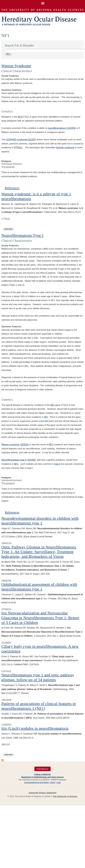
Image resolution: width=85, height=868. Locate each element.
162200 (71, 128)
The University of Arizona (65, 796)
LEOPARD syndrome (16, 140)
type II (57, 464)
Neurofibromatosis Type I (22, 235)
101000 (31, 460)
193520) (25, 445)
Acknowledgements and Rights (36, 782)
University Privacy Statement (42, 793)
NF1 (20, 117)
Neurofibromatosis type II (14, 460)
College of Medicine (42, 774)
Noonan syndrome (65, 148)
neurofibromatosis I (57, 128)
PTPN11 (18, 148)
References (12, 188)
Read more (9, 229)
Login (59, 782)
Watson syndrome (10, 445)
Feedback (42, 769)
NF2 (16, 464)
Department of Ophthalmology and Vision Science (42, 777)
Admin (53, 782)
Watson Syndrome (16, 66)
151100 (31, 140)
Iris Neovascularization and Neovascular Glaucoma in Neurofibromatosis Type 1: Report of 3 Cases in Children (40, 618)
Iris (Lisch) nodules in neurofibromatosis (35, 728)
